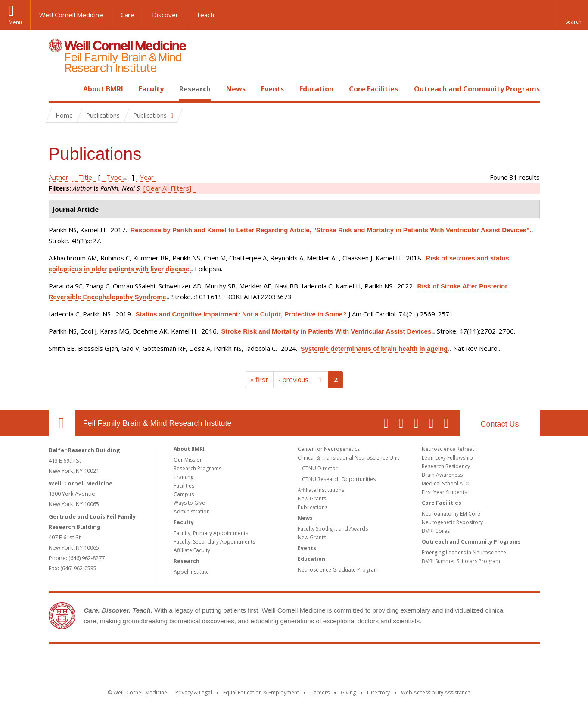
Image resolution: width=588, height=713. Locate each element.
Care (128, 15)
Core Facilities (373, 89)
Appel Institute (191, 572)
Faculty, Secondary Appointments (214, 542)
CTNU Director (320, 468)
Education (316, 89)
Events (272, 89)
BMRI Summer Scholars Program (461, 561)
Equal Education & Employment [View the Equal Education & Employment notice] (261, 693)
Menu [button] (15, 22)
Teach (205, 15)
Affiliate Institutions (321, 490)
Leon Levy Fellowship (447, 458)
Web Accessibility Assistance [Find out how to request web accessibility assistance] (436, 693)
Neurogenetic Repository (452, 522)
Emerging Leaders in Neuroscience (464, 552)
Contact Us (499, 424)
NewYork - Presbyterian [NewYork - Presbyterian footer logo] (366, 661)
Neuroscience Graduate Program (338, 570)
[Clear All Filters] (167, 188)
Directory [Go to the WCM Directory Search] (378, 693)
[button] (573, 15)
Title (86, 177)
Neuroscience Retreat (448, 449)
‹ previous (294, 379)
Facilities (184, 486)
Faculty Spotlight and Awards (333, 529)
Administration (192, 511)
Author (59, 177)
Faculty (151, 89)
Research (195, 89)
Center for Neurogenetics (329, 449)
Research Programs (198, 468)
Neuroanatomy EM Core (451, 514)
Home (58, 89)
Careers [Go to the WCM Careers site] (320, 693)
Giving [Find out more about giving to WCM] (348, 693)
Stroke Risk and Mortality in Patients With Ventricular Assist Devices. (327, 331)
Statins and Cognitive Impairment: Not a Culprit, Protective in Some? (241, 314)
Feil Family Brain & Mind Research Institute (157, 423)
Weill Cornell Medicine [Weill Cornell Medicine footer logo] (231, 661)
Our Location (62, 423)
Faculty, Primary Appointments (211, 533)
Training (184, 477)
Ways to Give (189, 503)
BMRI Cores (436, 531)
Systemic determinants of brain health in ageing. (375, 349)
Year (147, 177)
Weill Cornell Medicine (71, 15)
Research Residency (446, 466)
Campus (184, 494)
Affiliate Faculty (192, 550)
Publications (313, 507)
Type (114, 177)
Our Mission (188, 460)
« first (259, 379)
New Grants (312, 499)
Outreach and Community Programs (477, 89)
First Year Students (444, 492)
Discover (165, 15)
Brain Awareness (442, 475)
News (236, 89)
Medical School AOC (446, 483)
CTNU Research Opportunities (339, 479)
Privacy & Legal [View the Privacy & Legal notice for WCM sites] (194, 693)
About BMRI (103, 89)
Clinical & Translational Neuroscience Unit (348, 458)
